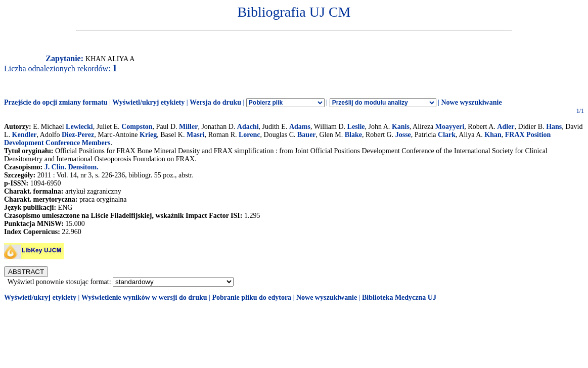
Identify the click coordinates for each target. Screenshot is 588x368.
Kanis (401, 127)
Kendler (25, 135)
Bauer (307, 135)
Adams (300, 127)
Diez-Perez (78, 135)
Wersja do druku (215, 102)
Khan (493, 135)
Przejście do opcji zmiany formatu (56, 102)
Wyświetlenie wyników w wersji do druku (144, 297)
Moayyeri (450, 127)
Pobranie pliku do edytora (252, 297)
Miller (188, 127)
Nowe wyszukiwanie (471, 102)
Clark (447, 135)
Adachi (248, 127)
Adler (506, 127)
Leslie (356, 127)
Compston (137, 127)
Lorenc (250, 135)
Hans (554, 127)
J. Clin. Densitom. (72, 167)
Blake (353, 135)
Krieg (148, 135)
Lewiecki (79, 127)
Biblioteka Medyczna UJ (399, 297)
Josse (403, 135)
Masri (196, 135)
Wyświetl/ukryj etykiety (148, 102)
